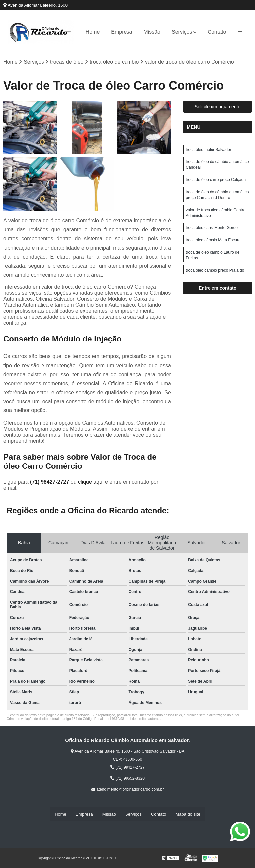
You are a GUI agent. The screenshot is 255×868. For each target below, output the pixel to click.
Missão (152, 32)
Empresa (122, 32)
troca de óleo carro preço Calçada (216, 181)
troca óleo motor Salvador (208, 150)
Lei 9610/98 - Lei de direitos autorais (133, 719)
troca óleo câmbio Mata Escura (213, 243)
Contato (217, 32)
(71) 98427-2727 (50, 482)
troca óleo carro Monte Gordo (212, 231)
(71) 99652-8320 (127, 779)
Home (93, 32)
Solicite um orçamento (218, 107)
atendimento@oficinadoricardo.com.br (127, 790)
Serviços (182, 32)
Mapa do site (188, 814)
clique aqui (91, 482)
